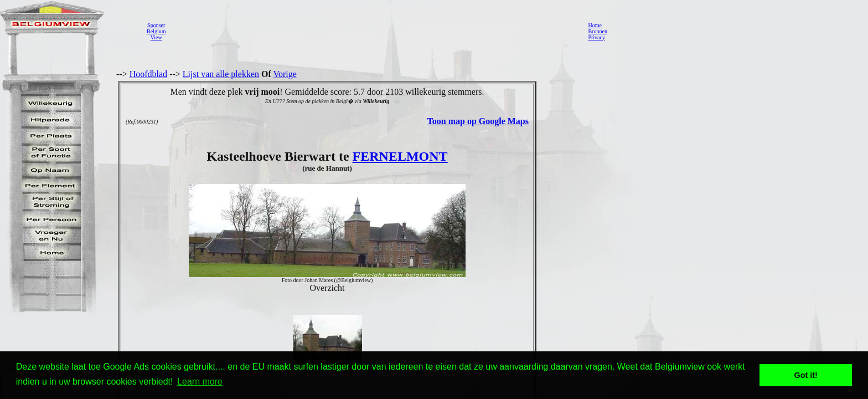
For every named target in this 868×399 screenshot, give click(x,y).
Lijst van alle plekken (221, 74)
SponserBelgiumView (156, 31)
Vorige (285, 74)
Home (595, 25)
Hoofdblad (148, 74)
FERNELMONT (400, 156)
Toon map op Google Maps (478, 121)
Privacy (596, 37)
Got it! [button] (806, 375)
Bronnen (597, 31)
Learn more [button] (200, 382)
